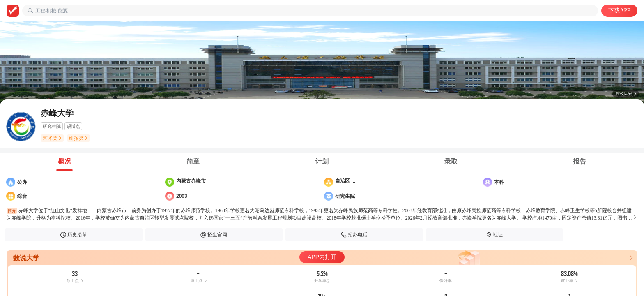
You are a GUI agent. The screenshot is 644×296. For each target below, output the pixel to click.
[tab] (64, 162)
